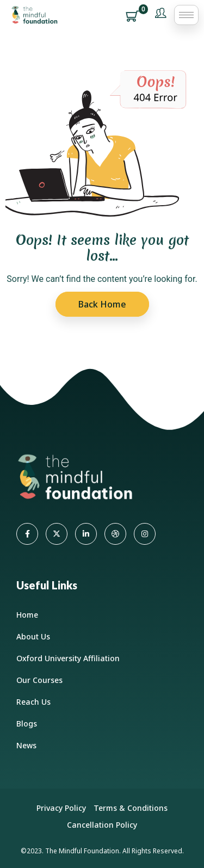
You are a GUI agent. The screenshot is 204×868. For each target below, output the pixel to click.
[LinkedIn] (86, 534)
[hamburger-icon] (186, 15)
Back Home (102, 304)
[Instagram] (145, 534)
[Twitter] (57, 534)
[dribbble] (115, 534)
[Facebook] (27, 534)
